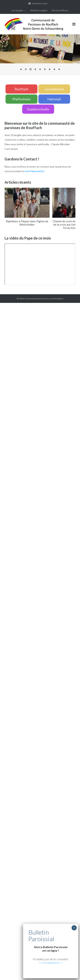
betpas (67, 639)
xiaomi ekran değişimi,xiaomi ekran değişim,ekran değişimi (42, 392)
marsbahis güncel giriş (28, 305)
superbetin (6, 419)
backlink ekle (7, 305)
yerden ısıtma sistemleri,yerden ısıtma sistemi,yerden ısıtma (34, 460)
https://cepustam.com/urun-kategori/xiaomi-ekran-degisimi (34, 767)
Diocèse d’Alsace (60, 10)
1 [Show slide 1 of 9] (21, 70)
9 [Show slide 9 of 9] (59, 70)
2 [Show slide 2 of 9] (26, 70)
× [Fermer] (74, 928)
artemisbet (70, 415)
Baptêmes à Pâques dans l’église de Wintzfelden (27, 223)
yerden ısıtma (8, 397)
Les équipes (17, 10)
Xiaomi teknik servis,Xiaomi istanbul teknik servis (35, 401)
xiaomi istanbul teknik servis (31, 772)
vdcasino (18, 419)
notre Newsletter (34, 171)
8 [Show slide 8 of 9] (54, 70)
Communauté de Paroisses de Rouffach (44, 299)
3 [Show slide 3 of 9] (30, 70)
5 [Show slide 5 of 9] (40, 70)
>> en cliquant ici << (51, 963)
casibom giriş (61, 419)
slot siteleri (6, 557)
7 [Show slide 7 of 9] (50, 70)
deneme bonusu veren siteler (30, 561)
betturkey (6, 644)
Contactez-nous (40, 3)
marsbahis (30, 419)
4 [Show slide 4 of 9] (35, 70)
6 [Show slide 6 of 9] (45, 70)
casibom (57, 456)
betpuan (52, 561)
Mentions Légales (39, 10)
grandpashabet (45, 419)
